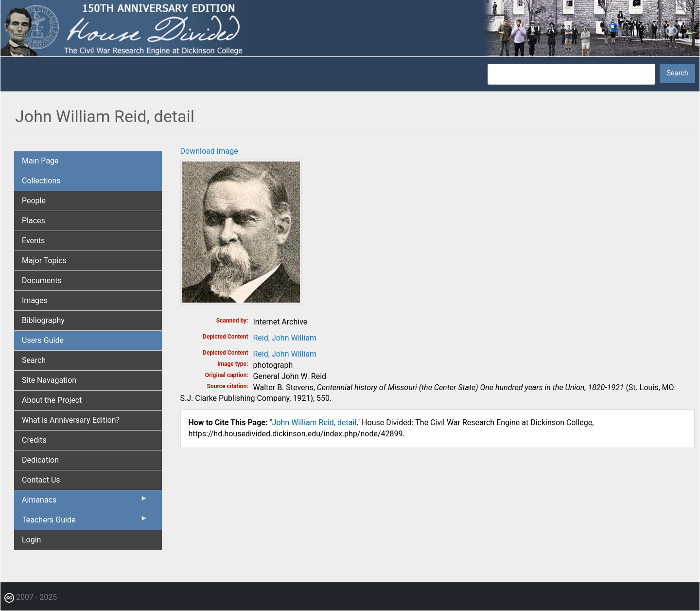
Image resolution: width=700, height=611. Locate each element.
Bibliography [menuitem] (43, 320)
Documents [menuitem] (42, 280)
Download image (209, 151)
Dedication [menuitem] (40, 460)
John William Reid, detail (315, 422)
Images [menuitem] (35, 300)
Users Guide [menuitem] (43, 340)
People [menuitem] (34, 201)
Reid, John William (285, 338)
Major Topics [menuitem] (44, 261)
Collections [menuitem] (41, 181)
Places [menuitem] (34, 221)
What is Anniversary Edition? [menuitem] (71, 420)
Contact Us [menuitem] (41, 480)
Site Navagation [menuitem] (49, 380)
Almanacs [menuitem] (85, 502)
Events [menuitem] (33, 241)
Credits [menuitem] (34, 440)
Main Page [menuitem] (40, 161)
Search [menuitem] (34, 360)
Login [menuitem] (31, 540)
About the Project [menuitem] (52, 400)
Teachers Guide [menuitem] (85, 522)
